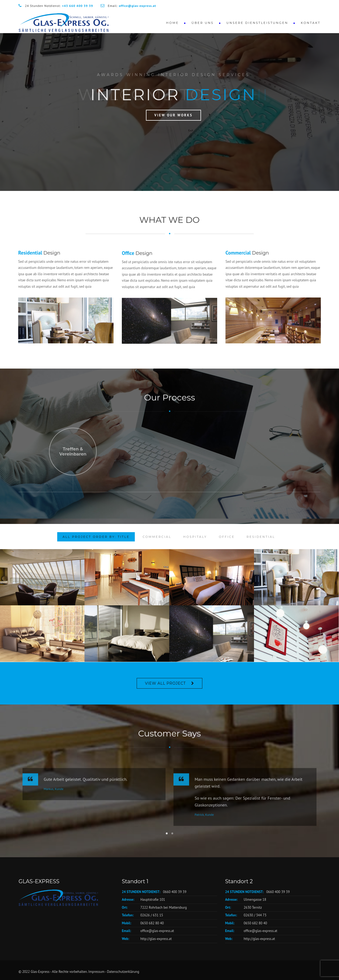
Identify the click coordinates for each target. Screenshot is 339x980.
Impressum (97, 972)
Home (172, 23)
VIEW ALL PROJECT (165, 683)
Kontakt (311, 23)
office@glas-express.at (157, 931)
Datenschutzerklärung (123, 972)
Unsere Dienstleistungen (257, 23)
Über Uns (203, 23)
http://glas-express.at (156, 939)
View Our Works (173, 115)
